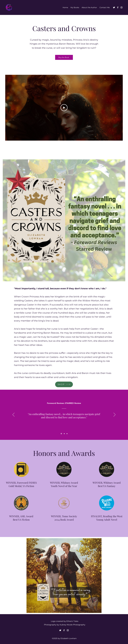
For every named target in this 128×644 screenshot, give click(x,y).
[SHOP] (64, 384)
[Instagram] (121, 7)
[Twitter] (114, 7)
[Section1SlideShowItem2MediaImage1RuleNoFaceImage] (64, 434)
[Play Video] (64, 108)
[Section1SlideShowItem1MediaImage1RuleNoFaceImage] (61, 434)
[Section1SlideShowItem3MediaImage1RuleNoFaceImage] (67, 434)
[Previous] (13, 415)
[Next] (114, 415)
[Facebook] (118, 7)
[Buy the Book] (64, 57)
